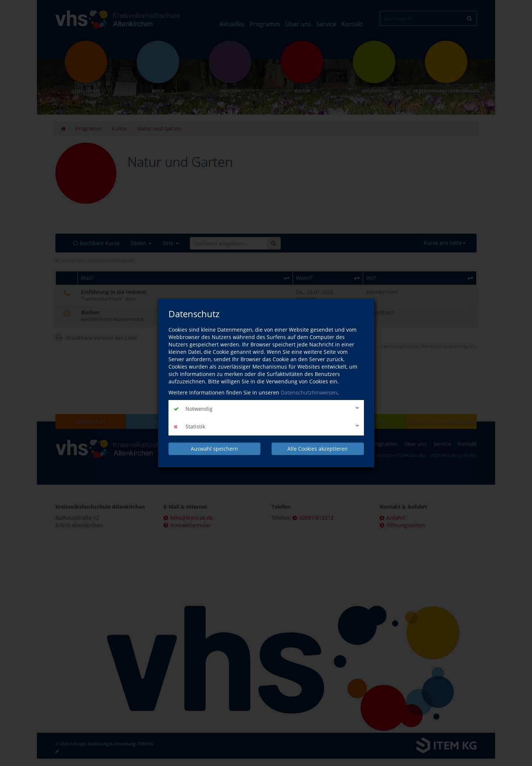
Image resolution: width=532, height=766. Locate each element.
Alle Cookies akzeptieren (318, 449)
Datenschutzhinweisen (309, 392)
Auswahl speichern (214, 449)
